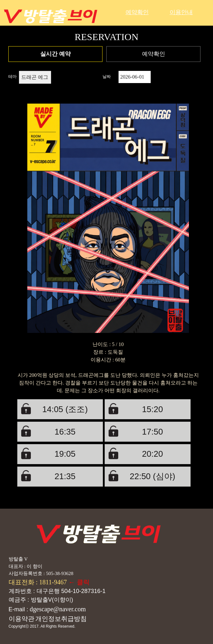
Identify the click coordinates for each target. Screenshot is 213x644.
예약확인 (137, 12)
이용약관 (22, 619)
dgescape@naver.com (58, 609)
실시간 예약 (55, 54)
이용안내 (181, 12)
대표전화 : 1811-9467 (39, 582)
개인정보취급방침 (61, 619)
